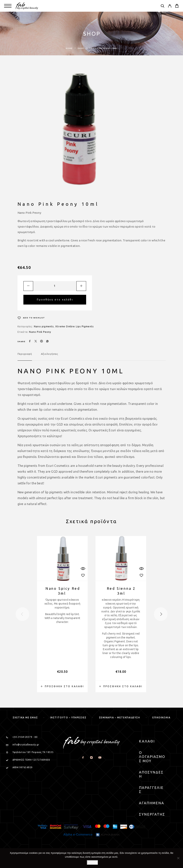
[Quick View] (83, 569)
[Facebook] (83, 758)
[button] (62, 686)
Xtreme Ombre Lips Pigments (74, 326)
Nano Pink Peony (40, 332)
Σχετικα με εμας (25, 717)
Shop (81, 48)
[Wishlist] (31, 318)
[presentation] (22, 614)
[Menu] (8, 6)
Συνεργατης (152, 814)
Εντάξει (92, 862)
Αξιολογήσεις (50, 354)
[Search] (162, 6)
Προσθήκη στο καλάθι (55, 300)
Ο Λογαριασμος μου (152, 757)
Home (69, 48)
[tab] (25, 356)
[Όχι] (178, 858)
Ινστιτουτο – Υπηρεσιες (68, 717)
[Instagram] (91, 758)
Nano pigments (44, 326)
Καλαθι (147, 741)
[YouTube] (100, 758)
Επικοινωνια (161, 717)
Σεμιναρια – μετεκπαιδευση (120, 717)
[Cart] (177, 6)
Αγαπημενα (152, 803)
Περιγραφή (25, 354)
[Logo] (27, 6)
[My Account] (170, 6)
